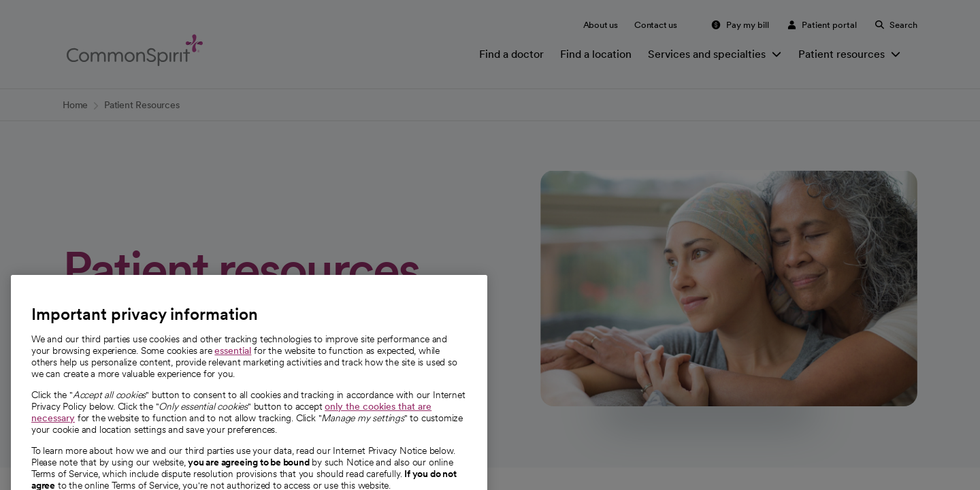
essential (233, 367)
